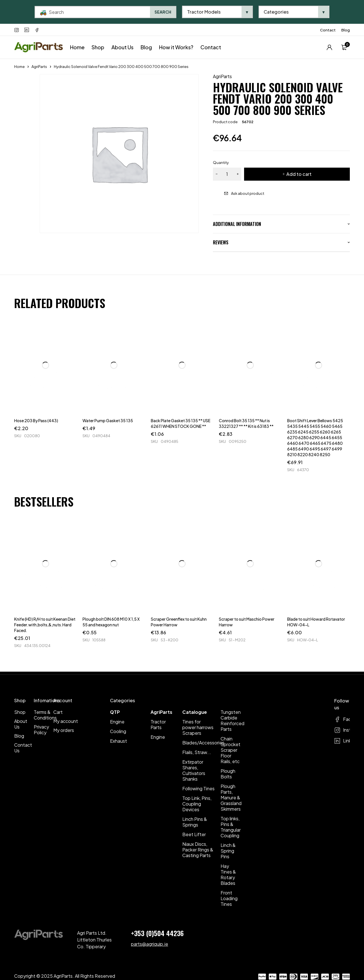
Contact (328, 30)
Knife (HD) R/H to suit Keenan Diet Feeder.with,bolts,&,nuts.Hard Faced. (45, 625)
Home (19, 67)
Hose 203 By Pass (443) (36, 420)
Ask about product (248, 193)
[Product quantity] (227, 174)
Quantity (221, 163)
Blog (346, 30)
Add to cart (299, 174)
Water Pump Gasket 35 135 (108, 420)
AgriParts (39, 67)
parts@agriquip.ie (150, 944)
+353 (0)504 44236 (157, 933)
